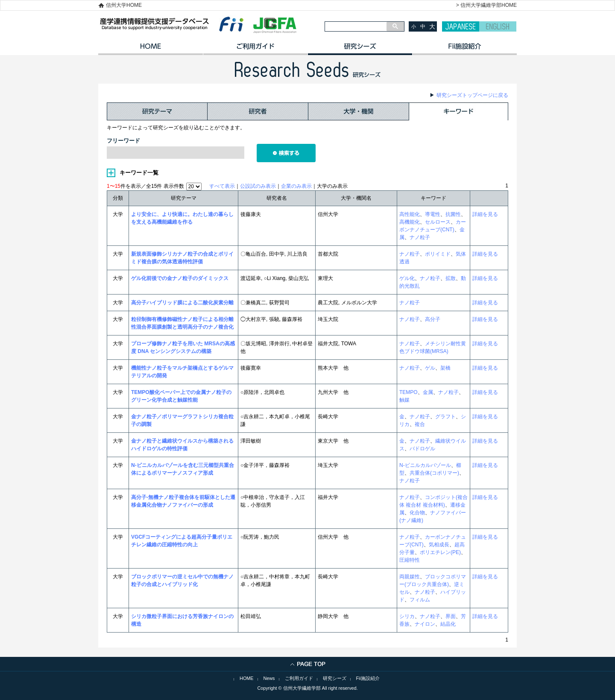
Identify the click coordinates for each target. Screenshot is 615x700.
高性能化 (410, 214)
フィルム (420, 600)
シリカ (407, 616)
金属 (428, 392)
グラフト (445, 417)
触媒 (404, 400)
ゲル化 (407, 278)
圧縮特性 (410, 560)
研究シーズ (360, 49)
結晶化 (448, 624)
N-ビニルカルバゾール (425, 465)
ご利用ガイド (255, 49)
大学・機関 (359, 111)
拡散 (451, 278)
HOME (151, 49)
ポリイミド (438, 254)
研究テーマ (157, 111)
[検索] (356, 26)
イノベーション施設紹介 (464, 49)
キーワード (459, 111)
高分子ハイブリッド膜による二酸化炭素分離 (182, 303)
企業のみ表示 (296, 186)
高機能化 (410, 222)
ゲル (430, 368)
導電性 (433, 214)
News (269, 678)
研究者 (258, 111)
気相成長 (439, 545)
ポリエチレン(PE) (440, 552)
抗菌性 (453, 214)
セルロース (438, 222)
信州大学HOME (124, 5)
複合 (420, 424)
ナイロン (425, 624)
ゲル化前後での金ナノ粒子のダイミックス (180, 278)
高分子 (433, 319)
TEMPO (409, 392)
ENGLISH (498, 26)
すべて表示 (222, 186)
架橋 (445, 368)
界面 (451, 616)
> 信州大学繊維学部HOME (486, 5)
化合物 (417, 513)
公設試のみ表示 (258, 186)
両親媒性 (410, 577)
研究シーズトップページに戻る (472, 95)
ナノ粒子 (420, 237)
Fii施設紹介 (368, 678)
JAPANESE (461, 26)
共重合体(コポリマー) (434, 473)
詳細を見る (485, 214)
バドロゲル (422, 449)
